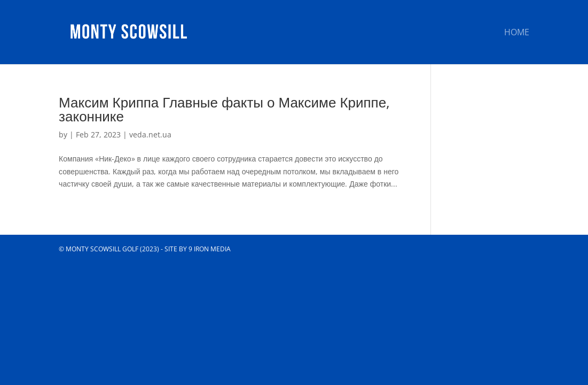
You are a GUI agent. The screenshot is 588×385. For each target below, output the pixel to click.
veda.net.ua (150, 134)
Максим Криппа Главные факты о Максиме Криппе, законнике (224, 109)
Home (517, 33)
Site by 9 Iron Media (198, 249)
